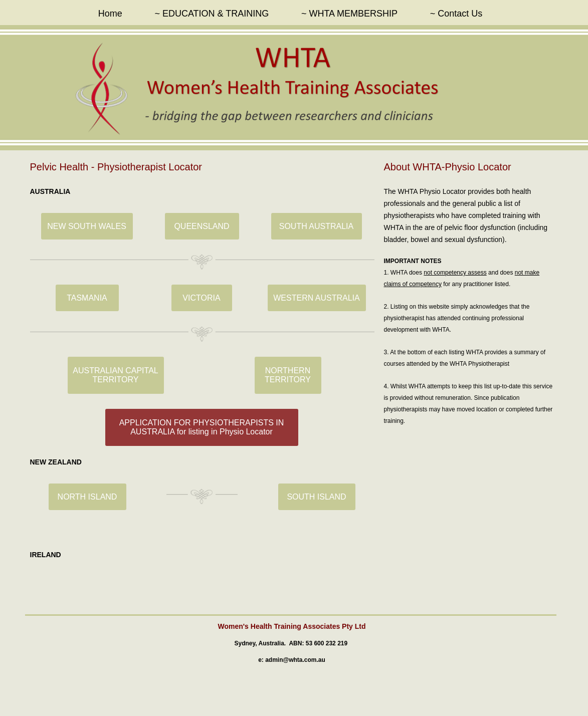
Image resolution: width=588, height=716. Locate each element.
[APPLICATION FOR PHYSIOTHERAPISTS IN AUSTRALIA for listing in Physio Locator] (202, 427)
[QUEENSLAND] (202, 226)
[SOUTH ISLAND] (317, 497)
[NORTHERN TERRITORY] (288, 375)
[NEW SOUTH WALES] (87, 226)
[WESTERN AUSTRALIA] (317, 298)
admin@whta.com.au (295, 660)
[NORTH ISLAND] (87, 497)
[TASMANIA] (87, 298)
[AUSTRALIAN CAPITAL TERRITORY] (116, 375)
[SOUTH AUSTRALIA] (317, 226)
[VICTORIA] (202, 298)
